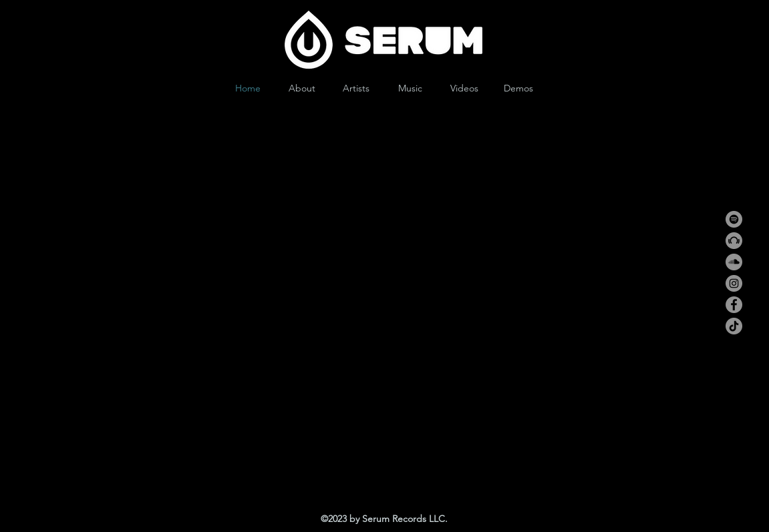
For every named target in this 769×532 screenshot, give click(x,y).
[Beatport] (734, 241)
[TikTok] (734, 326)
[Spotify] (734, 219)
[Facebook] (734, 305)
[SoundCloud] (734, 262)
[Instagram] (734, 283)
